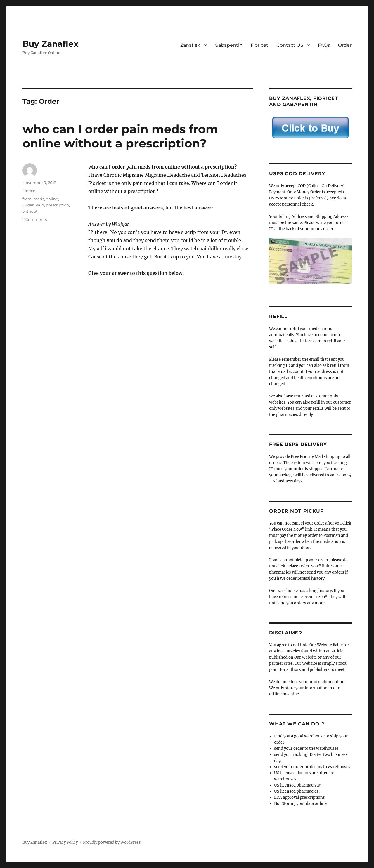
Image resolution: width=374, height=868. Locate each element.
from (27, 199)
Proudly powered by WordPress (112, 842)
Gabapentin (229, 45)
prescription (57, 205)
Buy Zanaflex (51, 44)
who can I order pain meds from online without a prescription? (120, 136)
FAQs (324, 45)
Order (345, 45)
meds (39, 199)
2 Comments (35, 219)
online (52, 199)
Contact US (290, 45)
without (30, 211)
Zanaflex (190, 45)
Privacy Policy (65, 842)
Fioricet (259, 45)
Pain (40, 205)
